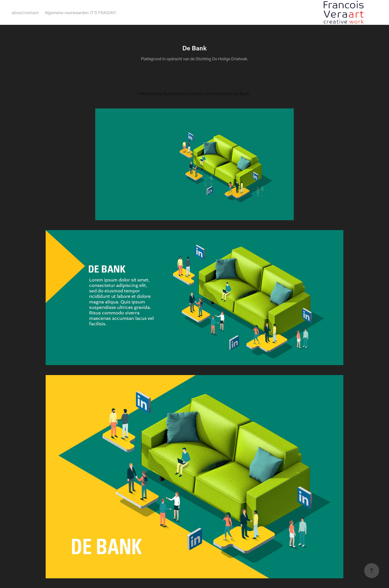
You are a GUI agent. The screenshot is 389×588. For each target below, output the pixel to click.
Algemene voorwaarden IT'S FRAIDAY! (81, 12)
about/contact (25, 12)
